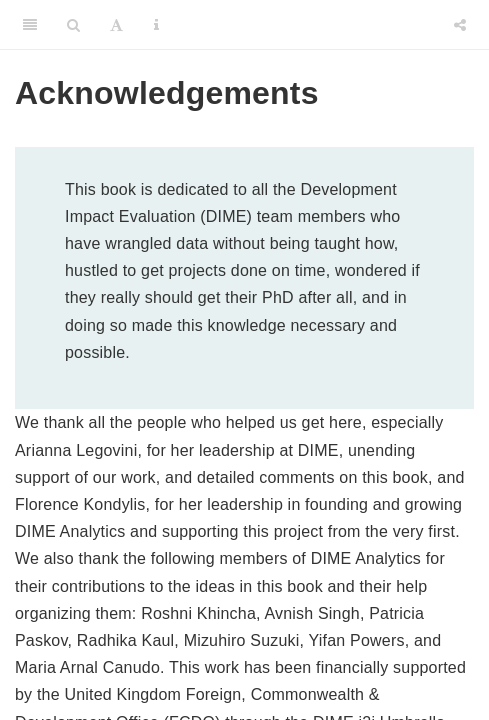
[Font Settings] (116, 25)
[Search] (73, 25)
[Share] (460, 25)
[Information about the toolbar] (156, 25)
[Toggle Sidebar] (30, 25)
